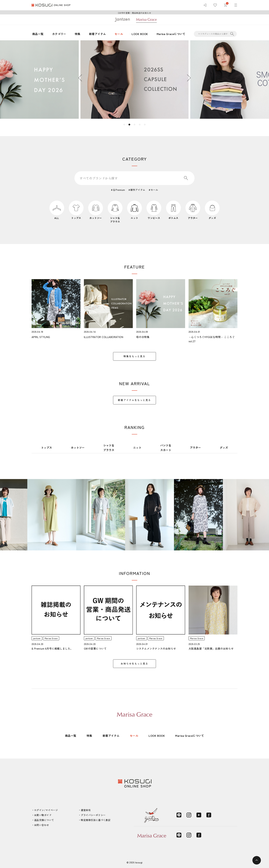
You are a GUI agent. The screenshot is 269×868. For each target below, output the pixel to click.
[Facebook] (209, 815)
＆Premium (119, 190)
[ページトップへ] (257, 860)
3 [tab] (134, 125)
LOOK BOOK (140, 34)
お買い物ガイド (43, 815)
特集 (78, 34)
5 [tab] (145, 125)
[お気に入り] (215, 5)
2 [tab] (129, 125)
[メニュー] (236, 5)
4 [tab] (140, 125)
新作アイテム (138, 190)
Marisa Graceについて (171, 34)
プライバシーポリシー (93, 815)
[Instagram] (189, 815)
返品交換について (44, 820)
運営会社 (86, 810)
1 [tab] (124, 125)
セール (119, 34)
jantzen (37, 638)
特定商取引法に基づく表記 (96, 820)
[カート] (225, 5)
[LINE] (179, 815)
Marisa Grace (51, 638)
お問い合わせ (42, 825)
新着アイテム (98, 34)
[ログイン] (205, 5)
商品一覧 (38, 34)
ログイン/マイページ (46, 810)
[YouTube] (199, 815)
